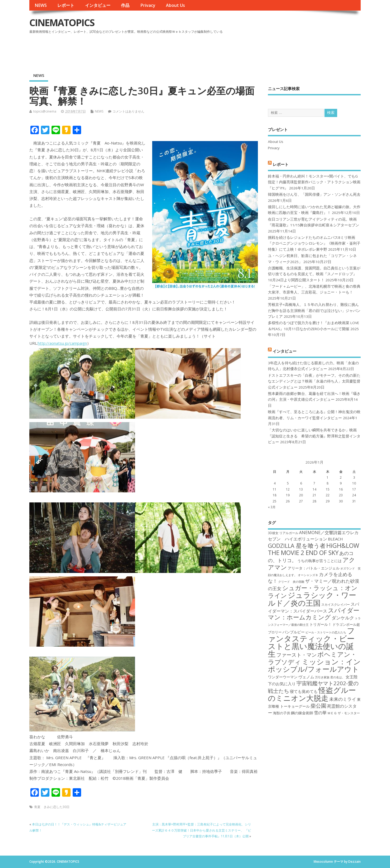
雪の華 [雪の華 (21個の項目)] (320, 713)
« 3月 (272, 507)
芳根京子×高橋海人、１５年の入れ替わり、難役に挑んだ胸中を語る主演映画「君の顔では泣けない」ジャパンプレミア (314, 311)
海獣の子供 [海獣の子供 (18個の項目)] (282, 713)
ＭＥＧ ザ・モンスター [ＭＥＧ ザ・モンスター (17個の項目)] (344, 713)
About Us (175, 5)
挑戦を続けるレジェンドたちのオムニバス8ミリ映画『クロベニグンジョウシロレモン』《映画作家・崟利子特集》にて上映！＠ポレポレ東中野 (314, 243)
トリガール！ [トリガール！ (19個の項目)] (321, 624)
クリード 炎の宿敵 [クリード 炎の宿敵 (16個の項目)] (291, 582)
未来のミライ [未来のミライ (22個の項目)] (343, 699)
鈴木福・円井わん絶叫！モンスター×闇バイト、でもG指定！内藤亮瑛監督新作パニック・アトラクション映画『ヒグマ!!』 (314, 182)
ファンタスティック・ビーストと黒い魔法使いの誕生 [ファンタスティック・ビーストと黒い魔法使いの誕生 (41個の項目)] (311, 642)
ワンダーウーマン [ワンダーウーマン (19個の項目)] (283, 677)
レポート (66, 5)
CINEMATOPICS (62, 23)
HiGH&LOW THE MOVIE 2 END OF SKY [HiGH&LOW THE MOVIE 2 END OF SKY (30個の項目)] (314, 549)
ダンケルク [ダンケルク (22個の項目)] (343, 618)
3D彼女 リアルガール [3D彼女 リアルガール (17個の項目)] (283, 533)
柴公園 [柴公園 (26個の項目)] (318, 706)
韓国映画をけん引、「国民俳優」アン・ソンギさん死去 (314, 194)
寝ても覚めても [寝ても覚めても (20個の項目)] (304, 691)
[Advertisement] (260, 50)
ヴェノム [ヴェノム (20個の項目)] (306, 677)
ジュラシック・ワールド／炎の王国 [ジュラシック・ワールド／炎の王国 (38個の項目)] (312, 599)
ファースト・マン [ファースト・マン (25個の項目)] (296, 655)
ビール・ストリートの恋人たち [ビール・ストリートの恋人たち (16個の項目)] (326, 632)
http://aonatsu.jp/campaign (62, 343)
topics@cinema (45, 111)
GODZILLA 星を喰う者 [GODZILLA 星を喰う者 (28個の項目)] (297, 546)
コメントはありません (128, 111)
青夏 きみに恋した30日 (52, 807)
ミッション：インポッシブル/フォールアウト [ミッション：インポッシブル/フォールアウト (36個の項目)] (314, 665)
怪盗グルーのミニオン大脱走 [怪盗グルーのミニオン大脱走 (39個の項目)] (312, 694)
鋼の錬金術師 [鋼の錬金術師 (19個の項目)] (302, 713)
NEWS (41, 5)
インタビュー (98, 5)
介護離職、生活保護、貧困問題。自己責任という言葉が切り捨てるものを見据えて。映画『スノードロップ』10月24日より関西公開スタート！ (314, 274)
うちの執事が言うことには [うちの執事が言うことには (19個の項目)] (319, 561)
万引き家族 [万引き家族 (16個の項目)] (322, 677)
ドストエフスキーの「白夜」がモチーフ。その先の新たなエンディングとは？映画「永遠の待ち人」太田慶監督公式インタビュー (314, 381)
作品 (125, 5)
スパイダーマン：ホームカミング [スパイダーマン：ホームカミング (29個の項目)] (314, 614)
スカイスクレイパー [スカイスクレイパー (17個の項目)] (336, 605)
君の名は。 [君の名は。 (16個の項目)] (338, 677)
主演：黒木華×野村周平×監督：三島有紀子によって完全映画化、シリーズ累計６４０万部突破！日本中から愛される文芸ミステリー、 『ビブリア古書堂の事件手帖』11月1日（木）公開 (201, 830)
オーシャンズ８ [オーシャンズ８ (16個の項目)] (308, 575)
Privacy (148, 5)
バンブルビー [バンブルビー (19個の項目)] (294, 632)
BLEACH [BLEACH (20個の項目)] (335, 539)
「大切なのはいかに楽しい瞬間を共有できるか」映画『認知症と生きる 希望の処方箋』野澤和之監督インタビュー (314, 436)
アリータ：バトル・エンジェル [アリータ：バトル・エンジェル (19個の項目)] (314, 568)
